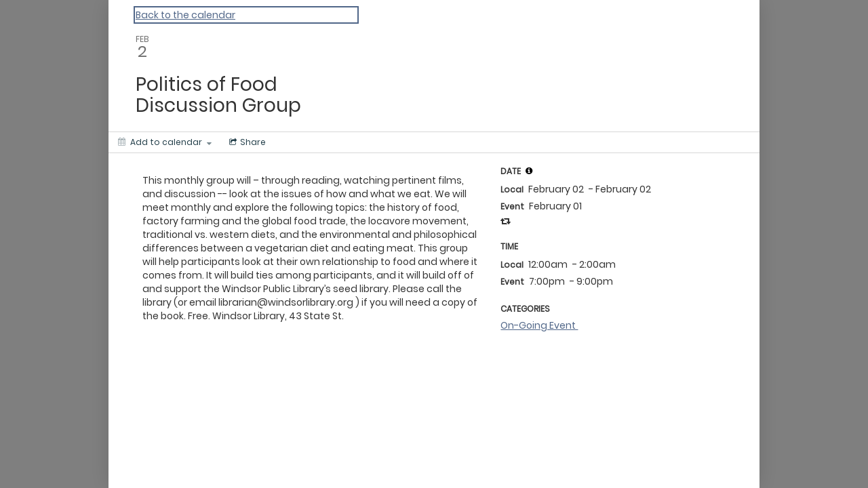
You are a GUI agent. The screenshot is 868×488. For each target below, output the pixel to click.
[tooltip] (529, 171)
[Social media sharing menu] (246, 142)
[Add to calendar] (165, 142)
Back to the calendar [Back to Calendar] (185, 15)
